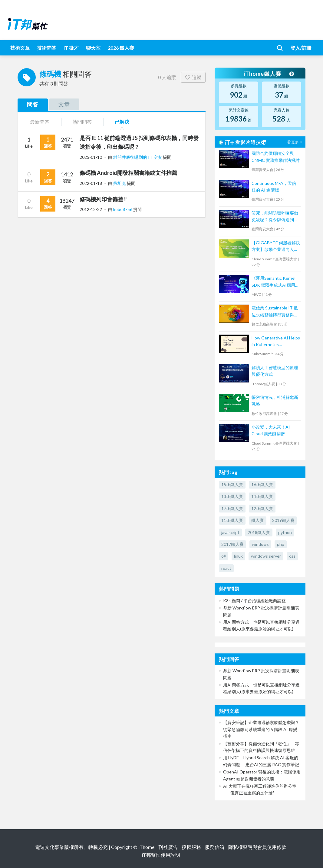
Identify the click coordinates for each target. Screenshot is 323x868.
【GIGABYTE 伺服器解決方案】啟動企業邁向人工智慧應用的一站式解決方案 (276, 247)
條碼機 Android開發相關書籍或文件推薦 (128, 173)
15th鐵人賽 (232, 484)
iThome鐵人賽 (269, 74)
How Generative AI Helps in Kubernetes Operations (276, 342)
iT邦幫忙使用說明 (161, 855)
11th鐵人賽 (232, 520)
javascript (230, 532)
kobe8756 (123, 209)
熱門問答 (82, 122)
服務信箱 (215, 847)
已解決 (122, 122)
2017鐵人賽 (232, 544)
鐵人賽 (258, 520)
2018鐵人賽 (259, 532)
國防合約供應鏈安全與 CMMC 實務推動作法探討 (276, 157)
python (285, 532)
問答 (33, 104)
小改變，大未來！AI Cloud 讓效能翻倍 (271, 430)
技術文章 (20, 48)
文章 (64, 104)
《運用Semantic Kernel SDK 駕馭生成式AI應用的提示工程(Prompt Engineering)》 (275, 282)
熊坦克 (120, 183)
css (292, 556)
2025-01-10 (91, 157)
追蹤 (193, 77)
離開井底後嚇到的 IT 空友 (138, 157)
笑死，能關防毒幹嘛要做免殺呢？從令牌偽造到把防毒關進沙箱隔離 (275, 217)
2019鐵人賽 (283, 520)
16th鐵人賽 (262, 484)
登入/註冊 (301, 48)
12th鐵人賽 (262, 508)
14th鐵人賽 (262, 496)
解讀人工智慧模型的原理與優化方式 (275, 371)
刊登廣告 (168, 847)
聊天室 (93, 48)
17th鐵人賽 (232, 508)
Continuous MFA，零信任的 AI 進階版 (274, 187)
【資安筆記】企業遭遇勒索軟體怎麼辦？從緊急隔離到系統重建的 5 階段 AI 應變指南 (261, 729)
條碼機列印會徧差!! (103, 199)
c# (224, 556)
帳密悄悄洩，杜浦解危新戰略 (275, 401)
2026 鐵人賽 (121, 48)
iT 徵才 (71, 48)
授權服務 (191, 847)
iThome (146, 847)
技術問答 (47, 48)
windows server (266, 556)
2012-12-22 (91, 209)
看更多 (295, 142)
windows (260, 544)
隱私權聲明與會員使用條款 (257, 847)
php (281, 544)
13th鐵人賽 (232, 496)
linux (238, 556)
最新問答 (40, 122)
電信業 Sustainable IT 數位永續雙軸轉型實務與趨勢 (275, 312)
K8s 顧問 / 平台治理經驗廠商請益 (254, 601)
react (226, 568)
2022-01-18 (91, 183)
